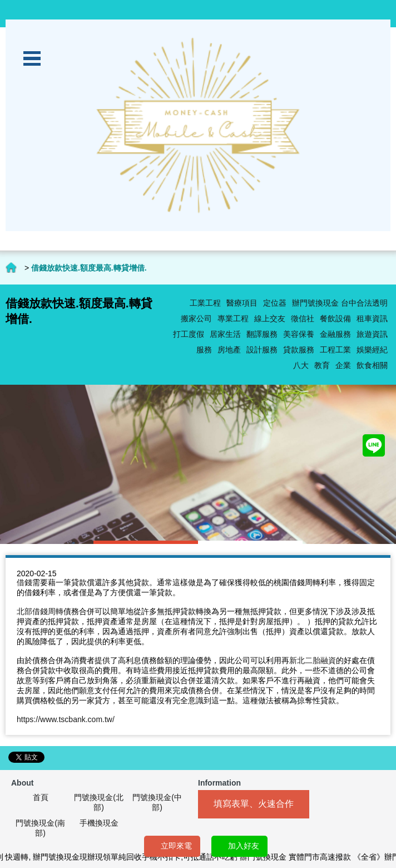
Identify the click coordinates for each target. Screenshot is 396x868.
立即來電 (176, 846)
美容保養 (299, 334)
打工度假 (189, 334)
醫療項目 (242, 303)
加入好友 (244, 846)
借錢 (24, 582)
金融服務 (335, 334)
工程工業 (335, 350)
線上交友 (270, 318)
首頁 (41, 797)
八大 (301, 365)
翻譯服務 (262, 334)
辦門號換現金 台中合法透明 (340, 303)
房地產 (229, 350)
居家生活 (225, 334)
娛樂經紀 (372, 350)
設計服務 (262, 350)
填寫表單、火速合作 (254, 804)
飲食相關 (372, 365)
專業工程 (233, 318)
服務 (204, 350)
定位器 (275, 303)
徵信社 (303, 318)
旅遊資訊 (372, 334)
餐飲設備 (335, 318)
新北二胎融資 (313, 660)
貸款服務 (299, 350)
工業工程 (205, 303)
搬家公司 (196, 318)
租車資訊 (372, 318)
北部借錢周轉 (40, 611)
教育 (322, 365)
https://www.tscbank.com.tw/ (66, 719)
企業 (343, 365)
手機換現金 (99, 823)
